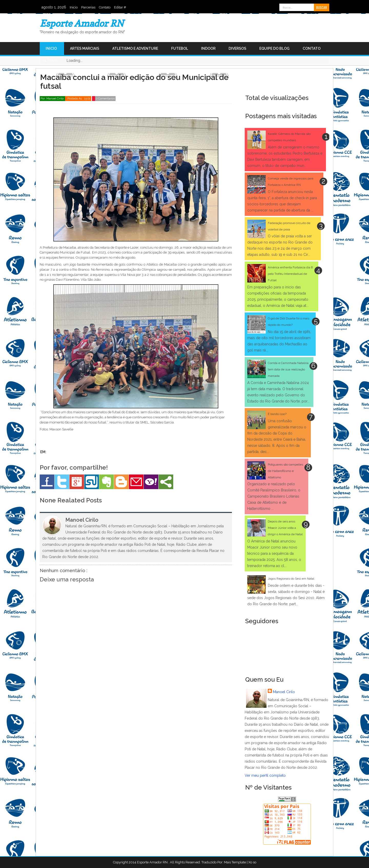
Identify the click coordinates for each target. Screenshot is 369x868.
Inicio (74, 7)
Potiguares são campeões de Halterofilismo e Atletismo (285, 471)
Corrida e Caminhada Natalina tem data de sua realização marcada (288, 369)
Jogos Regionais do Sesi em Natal (291, 579)
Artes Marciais (85, 48)
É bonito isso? (277, 414)
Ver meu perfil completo (265, 775)
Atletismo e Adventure (135, 48)
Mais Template (235, 862)
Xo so (252, 862)
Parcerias (88, 7)
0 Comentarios (105, 99)
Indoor (208, 48)
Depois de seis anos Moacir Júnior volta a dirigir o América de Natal (285, 528)
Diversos (237, 48)
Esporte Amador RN (82, 23)
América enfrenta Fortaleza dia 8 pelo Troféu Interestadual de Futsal (290, 274)
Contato (105, 7)
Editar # (120, 7)
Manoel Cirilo (284, 692)
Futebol (180, 48)
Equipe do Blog (274, 48)
